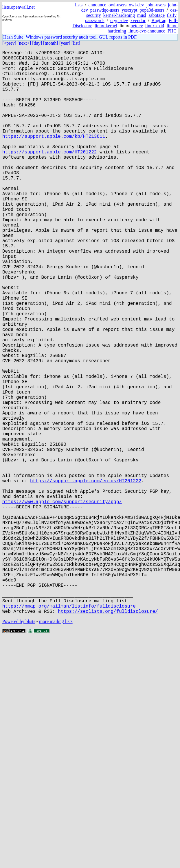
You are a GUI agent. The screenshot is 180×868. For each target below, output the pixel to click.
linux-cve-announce (147, 31)
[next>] (24, 43)
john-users (156, 5)
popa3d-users (152, 10)
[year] (65, 43)
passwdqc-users (105, 10)
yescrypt (129, 10)
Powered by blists (19, 747)
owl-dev (136, 5)
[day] (37, 43)
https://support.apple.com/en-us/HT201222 (86, 577)
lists (79, 5)
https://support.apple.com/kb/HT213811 (54, 156)
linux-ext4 (155, 26)
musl (142, 15)
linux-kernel (106, 26)
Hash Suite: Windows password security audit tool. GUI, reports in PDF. (70, 37)
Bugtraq (159, 20)
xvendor (138, 20)
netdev (137, 26)
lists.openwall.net (19, 7)
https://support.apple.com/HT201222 (49, 175)
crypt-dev (119, 20)
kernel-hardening (119, 15)
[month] (51, 43)
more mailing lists (56, 747)
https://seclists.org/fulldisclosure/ (108, 736)
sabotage (157, 15)
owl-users (117, 5)
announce (97, 5)
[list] (76, 43)
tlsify (172, 15)
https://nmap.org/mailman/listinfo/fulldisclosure (69, 730)
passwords (95, 20)
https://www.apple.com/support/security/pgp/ (62, 602)
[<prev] (9, 43)
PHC (172, 31)
